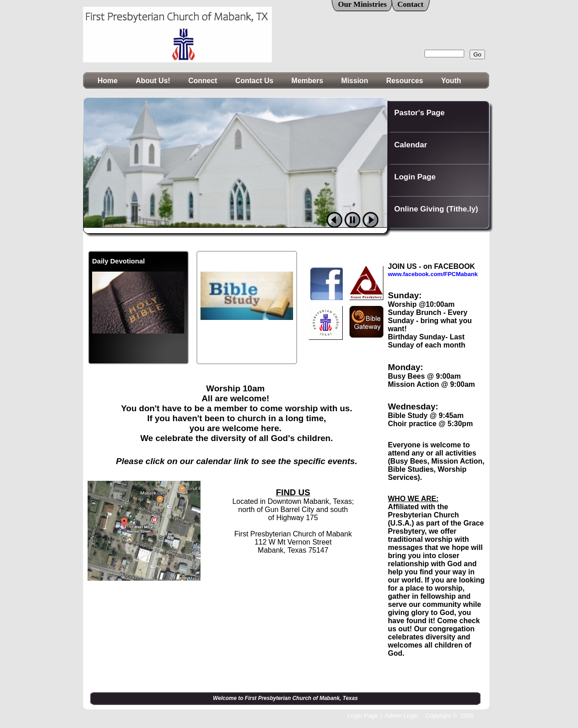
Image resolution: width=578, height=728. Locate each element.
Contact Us (254, 81)
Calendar (411, 145)
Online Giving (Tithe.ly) (436, 209)
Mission (355, 81)
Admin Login (401, 716)
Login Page (415, 177)
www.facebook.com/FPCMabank (433, 274)
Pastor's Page (420, 113)
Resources (405, 81)
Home (107, 81)
